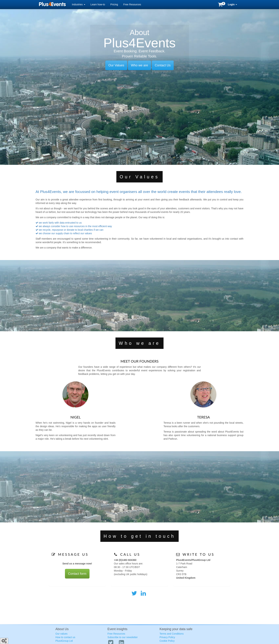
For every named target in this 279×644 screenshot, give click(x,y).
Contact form (77, 574)
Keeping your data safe (176, 629)
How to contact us (65, 637)
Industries (79, 4)
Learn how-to (98, 4)
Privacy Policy (167, 637)
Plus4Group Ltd (64, 641)
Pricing (114, 4)
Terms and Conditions (172, 634)
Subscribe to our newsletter (123, 637)
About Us (62, 629)
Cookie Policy (167, 641)
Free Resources (132, 4)
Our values (62, 634)
